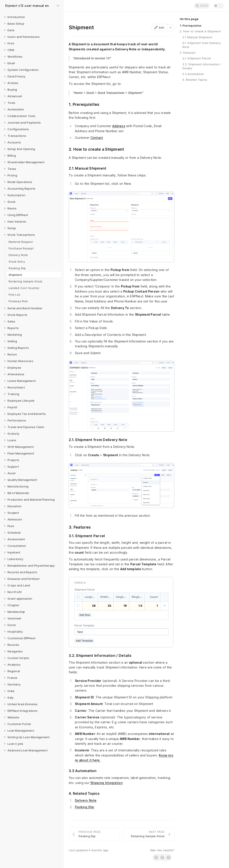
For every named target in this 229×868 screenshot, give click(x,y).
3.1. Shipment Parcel (197, 58)
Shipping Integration (106, 783)
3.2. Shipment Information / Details (202, 66)
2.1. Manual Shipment (197, 37)
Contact (97, 138)
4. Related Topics (195, 80)
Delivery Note (86, 800)
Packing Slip (84, 807)
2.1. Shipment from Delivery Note (202, 45)
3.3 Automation (193, 74)
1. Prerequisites (191, 26)
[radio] (156, 857)
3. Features (188, 53)
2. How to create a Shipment (200, 31)
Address (119, 126)
